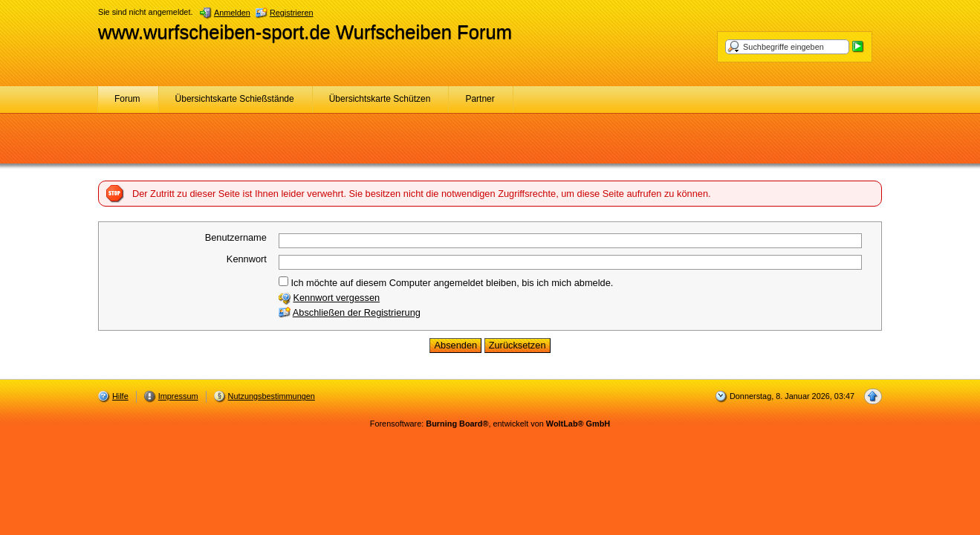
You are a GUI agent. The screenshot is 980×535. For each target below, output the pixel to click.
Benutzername (236, 237)
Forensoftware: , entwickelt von (490, 424)
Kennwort (247, 259)
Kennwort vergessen (336, 298)
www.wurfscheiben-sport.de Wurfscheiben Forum (305, 32)
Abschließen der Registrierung (357, 312)
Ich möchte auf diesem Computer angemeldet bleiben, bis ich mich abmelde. (446, 282)
